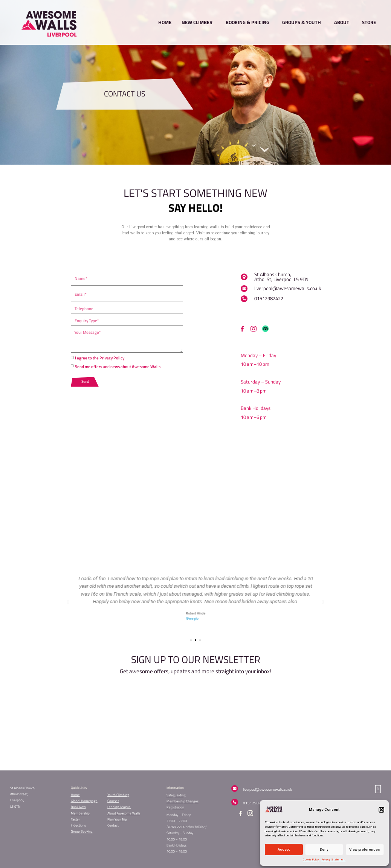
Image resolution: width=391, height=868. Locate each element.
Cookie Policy (311, 860)
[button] (381, 810)
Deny (324, 849)
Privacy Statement (333, 860)
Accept (284, 849)
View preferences (365, 849)
